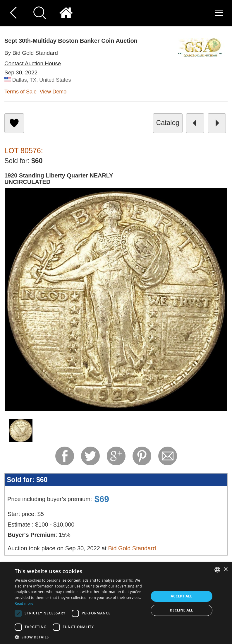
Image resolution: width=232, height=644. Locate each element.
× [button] (225, 569)
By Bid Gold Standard (31, 53)
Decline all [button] (181, 610)
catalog (168, 123)
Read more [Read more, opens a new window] (24, 603)
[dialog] (116, 603)
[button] (80, 637)
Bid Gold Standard (132, 548)
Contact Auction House (33, 63)
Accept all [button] (181, 596)
